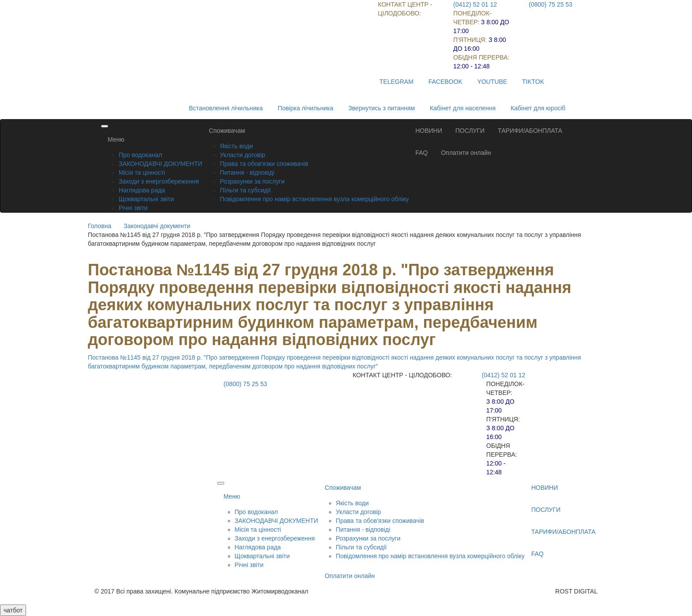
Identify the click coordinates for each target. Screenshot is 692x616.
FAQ (421, 153)
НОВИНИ (429, 131)
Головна (100, 226)
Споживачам (227, 131)
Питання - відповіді (247, 173)
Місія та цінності (142, 173)
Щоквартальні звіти (146, 199)
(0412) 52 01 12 (475, 4)
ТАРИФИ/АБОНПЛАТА (530, 131)
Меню (116, 139)
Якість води (236, 146)
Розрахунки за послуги (252, 181)
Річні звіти (133, 208)
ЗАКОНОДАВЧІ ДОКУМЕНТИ (160, 164)
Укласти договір (243, 155)
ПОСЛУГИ (470, 131)
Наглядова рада (142, 190)
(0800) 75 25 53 (551, 4)
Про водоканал (140, 155)
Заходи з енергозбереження (159, 181)
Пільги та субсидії (245, 190)
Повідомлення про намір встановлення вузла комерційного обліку (314, 199)
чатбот (13, 610)
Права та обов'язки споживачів (264, 164)
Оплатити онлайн (466, 153)
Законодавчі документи (157, 226)
